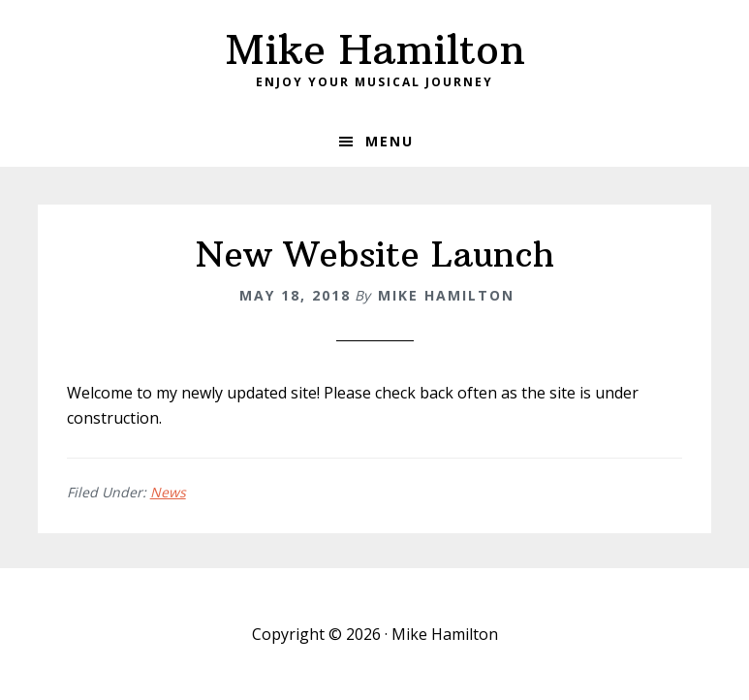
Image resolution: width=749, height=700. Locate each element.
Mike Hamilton (375, 49)
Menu (390, 141)
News (168, 492)
